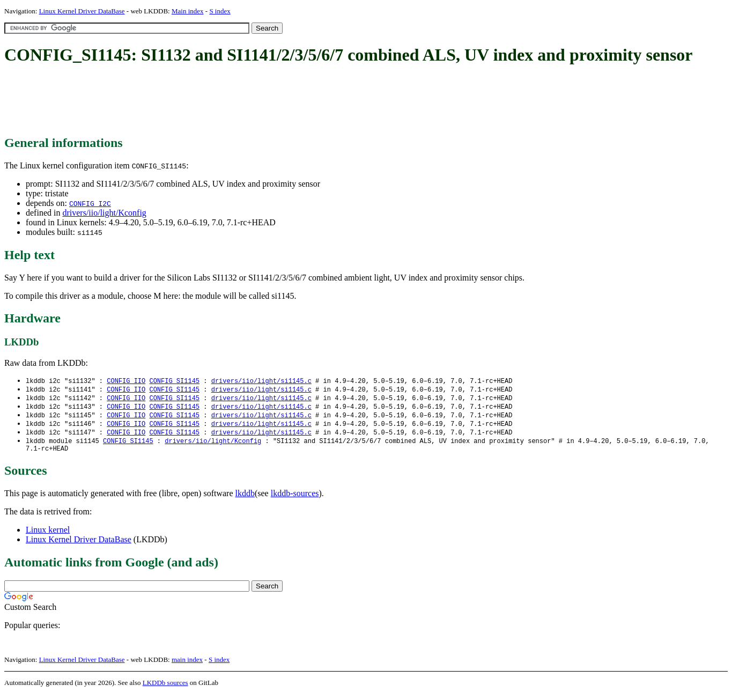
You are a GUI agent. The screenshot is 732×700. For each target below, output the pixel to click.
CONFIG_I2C (90, 203)
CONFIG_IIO (126, 381)
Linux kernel (48, 536)
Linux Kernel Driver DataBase (82, 11)
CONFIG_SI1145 (174, 381)
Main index (188, 11)
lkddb (245, 499)
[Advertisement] (199, 101)
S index (220, 11)
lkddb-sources (295, 499)
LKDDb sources (165, 688)
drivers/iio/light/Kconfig (104, 213)
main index (187, 665)
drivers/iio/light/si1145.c (261, 381)
